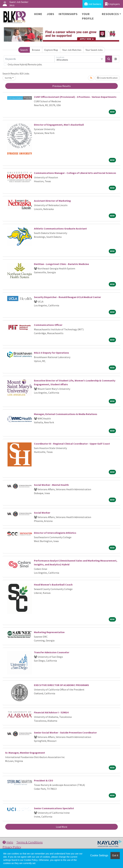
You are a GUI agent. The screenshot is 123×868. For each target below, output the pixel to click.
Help (8, 842)
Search (24, 50)
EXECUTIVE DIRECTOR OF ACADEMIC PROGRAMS (61, 685)
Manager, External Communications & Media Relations (66, 414)
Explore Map (51, 50)
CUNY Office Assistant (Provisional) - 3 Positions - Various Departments (75, 97)
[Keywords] (29, 59)
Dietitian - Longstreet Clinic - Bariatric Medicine (61, 264)
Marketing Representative (49, 632)
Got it (115, 855)
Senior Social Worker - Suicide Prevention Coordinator (65, 732)
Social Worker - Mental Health (51, 485)
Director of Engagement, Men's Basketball (59, 125)
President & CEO (43, 780)
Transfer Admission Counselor (52, 652)
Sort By (8, 78)
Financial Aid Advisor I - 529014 (51, 712)
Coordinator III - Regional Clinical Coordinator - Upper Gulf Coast (72, 444)
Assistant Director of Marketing (52, 201)
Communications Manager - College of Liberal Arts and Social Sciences (75, 173)
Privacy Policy (12, 847)
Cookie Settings (99, 855)
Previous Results (61, 86)
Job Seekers (93, 4)
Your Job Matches (72, 50)
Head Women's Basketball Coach (53, 585)
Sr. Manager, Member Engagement (25, 753)
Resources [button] (110, 14)
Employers (112, 4)
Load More (62, 827)
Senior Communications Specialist (54, 808)
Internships (68, 14)
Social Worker (42, 513)
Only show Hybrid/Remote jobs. (25, 64)
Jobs (50, 14)
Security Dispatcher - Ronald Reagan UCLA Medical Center (67, 297)
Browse (36, 50)
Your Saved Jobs (94, 50)
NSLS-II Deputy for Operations (51, 353)
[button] (116, 59)
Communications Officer (48, 325)
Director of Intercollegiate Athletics (55, 533)
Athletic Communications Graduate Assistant (60, 229)
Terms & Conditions (29, 842)
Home (38, 14)
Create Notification (107, 78)
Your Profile (88, 16)
